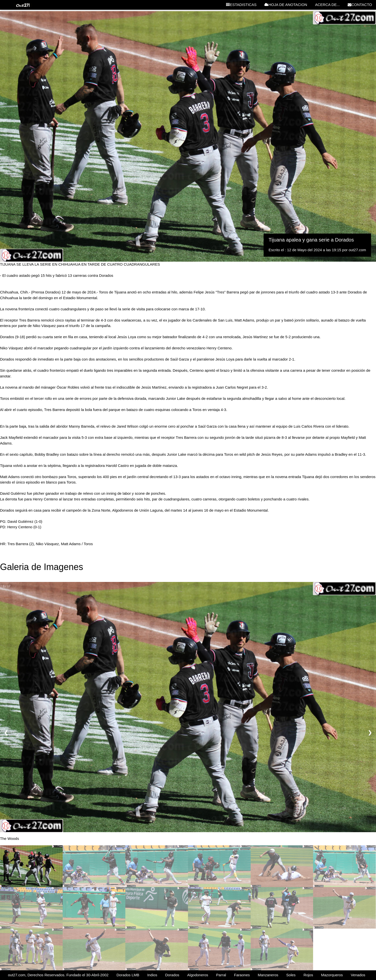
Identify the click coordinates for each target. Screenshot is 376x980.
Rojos (308, 975)
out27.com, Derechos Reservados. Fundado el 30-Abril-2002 (58, 975)
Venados (358, 975)
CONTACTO (360, 5)
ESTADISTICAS (241, 5)
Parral (221, 975)
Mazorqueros (332, 975)
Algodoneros (198, 975)
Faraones (242, 975)
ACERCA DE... (327, 5)
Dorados (172, 975)
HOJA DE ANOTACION (286, 5)
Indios (152, 975)
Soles (291, 975)
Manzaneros (268, 975)
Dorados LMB (128, 975)
